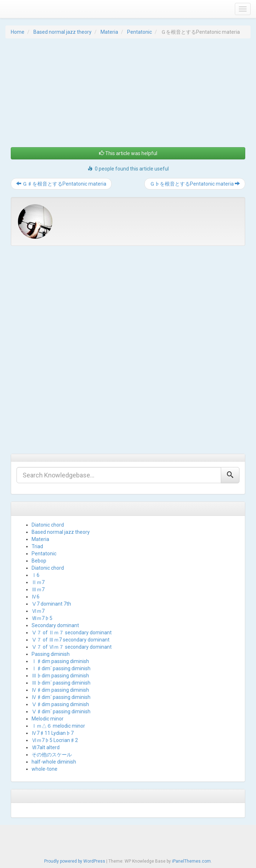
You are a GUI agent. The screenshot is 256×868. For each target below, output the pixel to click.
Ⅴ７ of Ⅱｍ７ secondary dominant (72, 633)
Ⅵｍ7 (38, 611)
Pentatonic (139, 32)
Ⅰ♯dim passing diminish (60, 661)
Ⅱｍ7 (38, 582)
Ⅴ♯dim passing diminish (60, 704)
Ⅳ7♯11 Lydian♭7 (53, 733)
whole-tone (45, 769)
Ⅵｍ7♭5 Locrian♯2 (55, 740)
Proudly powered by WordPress (75, 861)
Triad (37, 546)
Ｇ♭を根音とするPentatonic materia (195, 184)
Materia (109, 32)
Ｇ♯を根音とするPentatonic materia (61, 184)
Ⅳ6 (36, 597)
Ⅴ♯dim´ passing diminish (61, 711)
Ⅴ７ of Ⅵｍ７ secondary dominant (72, 647)
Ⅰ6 (36, 575)
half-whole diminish (54, 762)
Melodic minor (48, 719)
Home (18, 32)
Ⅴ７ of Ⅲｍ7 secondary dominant (71, 640)
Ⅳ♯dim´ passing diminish (61, 697)
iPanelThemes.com (191, 861)
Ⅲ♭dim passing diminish (60, 676)
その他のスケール (52, 755)
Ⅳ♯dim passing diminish (60, 690)
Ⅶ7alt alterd (46, 747)
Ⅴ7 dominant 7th (51, 604)
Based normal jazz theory (62, 32)
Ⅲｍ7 (38, 589)
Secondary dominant (55, 625)
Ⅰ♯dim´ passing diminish (61, 668)
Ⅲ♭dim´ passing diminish (61, 683)
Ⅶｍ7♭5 (42, 618)
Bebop (39, 561)
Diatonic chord (48, 525)
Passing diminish (51, 654)
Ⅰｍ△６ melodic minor (58, 726)
